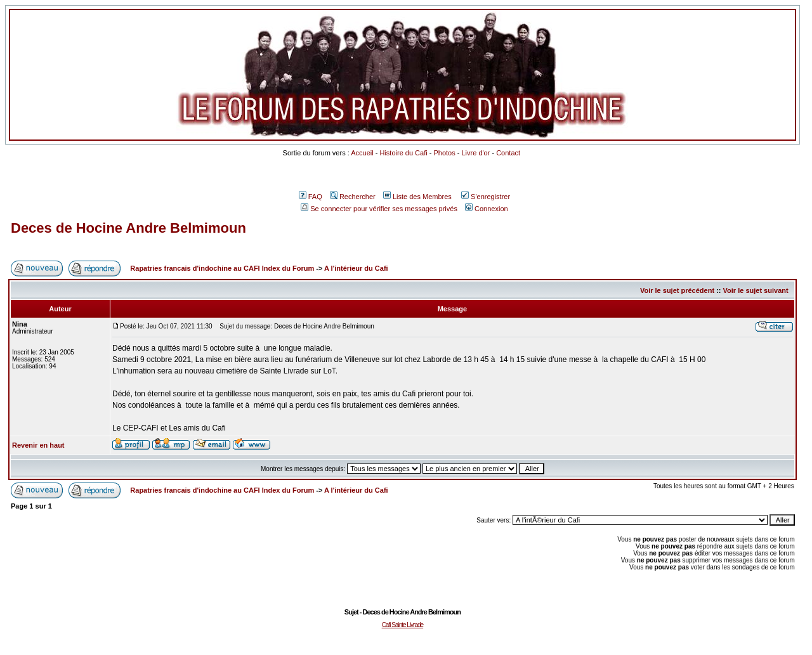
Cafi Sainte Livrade (403, 625)
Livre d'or (475, 153)
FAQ (311, 197)
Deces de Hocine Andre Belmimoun (128, 228)
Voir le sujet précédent (677, 290)
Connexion (487, 209)
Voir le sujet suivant (756, 290)
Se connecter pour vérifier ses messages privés (379, 209)
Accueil (362, 153)
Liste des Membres (417, 197)
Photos (444, 153)
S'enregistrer (486, 197)
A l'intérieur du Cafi (356, 268)
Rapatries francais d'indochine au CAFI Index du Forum (222, 268)
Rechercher (353, 197)
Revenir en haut (38, 445)
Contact (508, 153)
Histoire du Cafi (403, 153)
